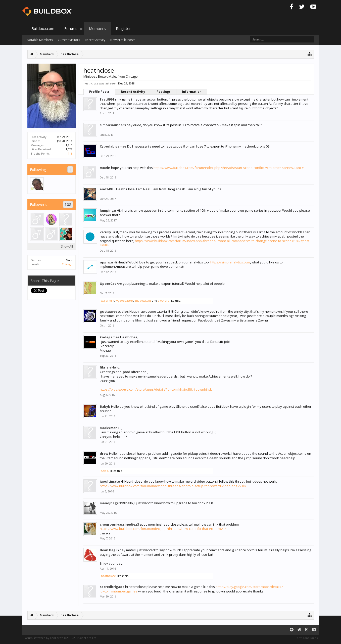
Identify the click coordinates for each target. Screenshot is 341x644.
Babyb (105, 406)
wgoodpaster (124, 301)
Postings (164, 92)
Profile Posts (99, 92)
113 (70, 153)
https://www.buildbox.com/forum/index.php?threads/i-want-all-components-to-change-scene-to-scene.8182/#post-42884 (205, 243)
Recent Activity (133, 92)
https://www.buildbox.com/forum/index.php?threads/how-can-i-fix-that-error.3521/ (163, 529)
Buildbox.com (43, 28)
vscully (105, 232)
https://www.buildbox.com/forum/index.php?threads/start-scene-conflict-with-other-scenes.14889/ (229, 168)
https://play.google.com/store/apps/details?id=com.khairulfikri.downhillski (156, 389)
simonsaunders (113, 125)
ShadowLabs (143, 301)
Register (123, 28)
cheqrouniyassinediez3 (119, 524)
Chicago (67, 264)
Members (97, 28)
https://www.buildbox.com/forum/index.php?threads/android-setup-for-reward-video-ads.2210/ (173, 486)
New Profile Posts (123, 40)
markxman (109, 428)
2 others (163, 301)
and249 (106, 189)
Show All (67, 246)
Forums (71, 28)
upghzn (106, 262)
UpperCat (108, 284)
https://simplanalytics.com (230, 262)
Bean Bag (108, 550)
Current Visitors (69, 40)
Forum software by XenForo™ (60, 638)
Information (192, 92)
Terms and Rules (306, 638)
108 (68, 204)
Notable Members (40, 40)
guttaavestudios (114, 311)
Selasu (105, 471)
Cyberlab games (113, 146)
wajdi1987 (108, 301)
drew (104, 453)
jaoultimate (110, 481)
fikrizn (105, 367)
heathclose (108, 576)
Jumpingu (108, 210)
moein (105, 168)
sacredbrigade (112, 587)
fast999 (106, 99)
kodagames (110, 337)
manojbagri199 (112, 503)
